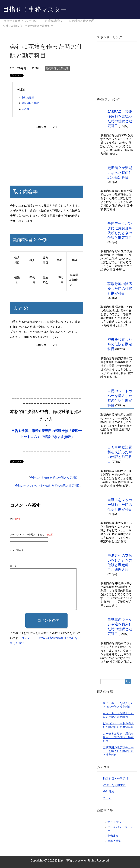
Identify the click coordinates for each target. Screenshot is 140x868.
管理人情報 (114, 841)
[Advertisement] (46, 151)
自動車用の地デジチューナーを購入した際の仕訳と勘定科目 (118, 751)
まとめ (25, 109)
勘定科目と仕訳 (30, 103)
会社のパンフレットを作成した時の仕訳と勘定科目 (47, 486)
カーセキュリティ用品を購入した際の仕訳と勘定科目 (118, 737)
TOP (21, 21)
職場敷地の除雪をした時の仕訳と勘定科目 (120, 289)
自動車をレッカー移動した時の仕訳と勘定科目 (120, 505)
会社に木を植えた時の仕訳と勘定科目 (54, 478)
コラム (107, 798)
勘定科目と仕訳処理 (57, 68)
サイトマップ (116, 822)
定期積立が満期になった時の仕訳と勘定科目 (120, 173)
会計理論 (109, 792)
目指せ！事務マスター (35, 9)
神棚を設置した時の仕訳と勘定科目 (120, 344)
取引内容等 (28, 98)
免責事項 (113, 836)
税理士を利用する (114, 785)
